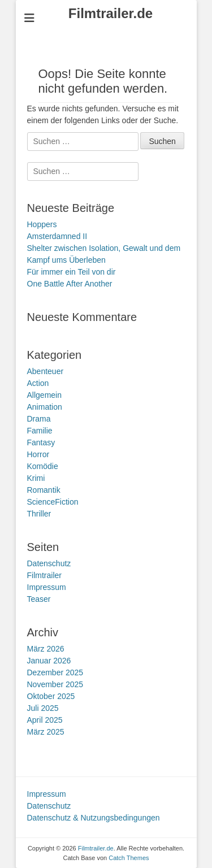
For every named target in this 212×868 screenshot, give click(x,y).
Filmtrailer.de (111, 13)
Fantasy (41, 442)
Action (38, 383)
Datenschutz (49, 563)
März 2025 (46, 732)
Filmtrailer (44, 575)
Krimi (36, 478)
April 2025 (45, 720)
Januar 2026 (49, 661)
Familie (40, 431)
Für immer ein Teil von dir (72, 272)
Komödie (43, 466)
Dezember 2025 (55, 672)
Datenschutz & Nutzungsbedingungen (94, 818)
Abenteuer (46, 371)
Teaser (39, 599)
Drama (39, 419)
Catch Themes (129, 858)
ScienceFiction (53, 502)
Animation (45, 407)
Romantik (44, 490)
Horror (38, 454)
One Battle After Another (70, 284)
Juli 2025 (43, 708)
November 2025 (55, 684)
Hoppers (42, 224)
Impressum (47, 587)
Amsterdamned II (57, 236)
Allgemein (44, 395)
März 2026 (46, 649)
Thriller (39, 514)
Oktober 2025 (51, 696)
